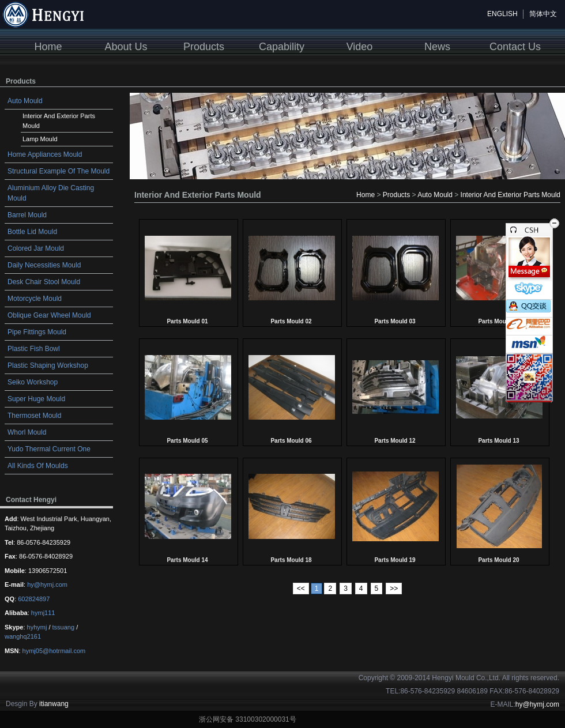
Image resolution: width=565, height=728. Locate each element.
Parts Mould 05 (187, 441)
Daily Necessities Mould (44, 265)
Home (48, 47)
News (437, 47)
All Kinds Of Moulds (38, 466)
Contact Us (515, 47)
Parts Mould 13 (498, 441)
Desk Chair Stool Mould (44, 282)
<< (301, 589)
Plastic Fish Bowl (34, 349)
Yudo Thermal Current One (49, 449)
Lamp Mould (40, 139)
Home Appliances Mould (45, 154)
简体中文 (543, 14)
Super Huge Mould (36, 399)
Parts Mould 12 (395, 441)
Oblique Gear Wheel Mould (49, 315)
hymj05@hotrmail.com (54, 651)
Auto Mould (25, 101)
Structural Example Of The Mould (59, 171)
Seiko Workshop (33, 382)
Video (360, 47)
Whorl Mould (27, 432)
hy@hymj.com (47, 584)
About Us (126, 47)
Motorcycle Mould (35, 299)
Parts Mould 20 (498, 560)
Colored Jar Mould (36, 248)
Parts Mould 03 (395, 321)
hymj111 (43, 613)
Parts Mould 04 (498, 321)
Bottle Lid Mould (32, 232)
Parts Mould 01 (187, 321)
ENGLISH (502, 14)
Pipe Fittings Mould (37, 332)
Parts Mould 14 (187, 560)
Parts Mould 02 (291, 321)
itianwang (54, 704)
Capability (282, 47)
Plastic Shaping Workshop (48, 365)
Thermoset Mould (34, 416)
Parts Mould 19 (395, 560)
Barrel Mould (27, 215)
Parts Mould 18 (291, 560)
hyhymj (37, 627)
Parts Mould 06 (291, 441)
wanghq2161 (23, 636)
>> (394, 589)
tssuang (64, 627)
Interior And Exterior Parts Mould (59, 121)
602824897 (34, 599)
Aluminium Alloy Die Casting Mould (51, 193)
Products (204, 47)
